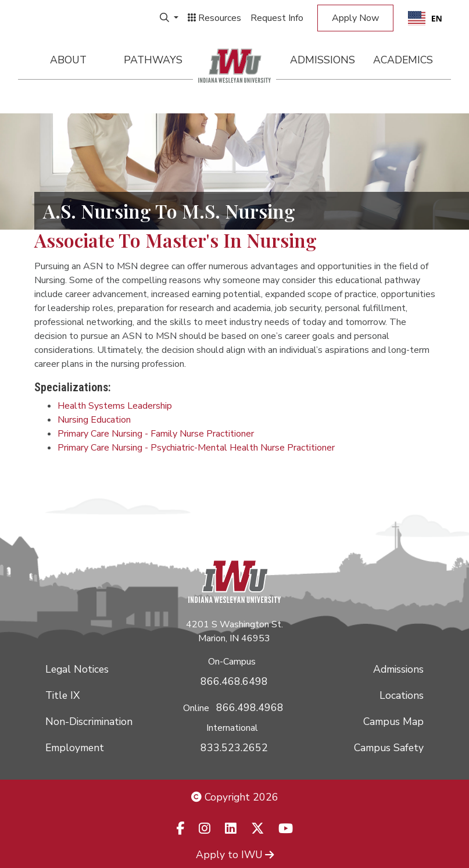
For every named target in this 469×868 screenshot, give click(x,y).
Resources (214, 18)
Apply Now (355, 18)
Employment (75, 748)
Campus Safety (389, 748)
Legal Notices (77, 669)
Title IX (62, 695)
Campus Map (393, 721)
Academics (403, 60)
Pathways (153, 60)
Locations (402, 695)
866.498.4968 (250, 708)
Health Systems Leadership (115, 406)
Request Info (277, 18)
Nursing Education (94, 420)
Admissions (323, 60)
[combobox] (425, 18)
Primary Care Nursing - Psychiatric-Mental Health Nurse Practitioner (196, 448)
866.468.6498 (234, 681)
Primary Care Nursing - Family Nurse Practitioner (156, 434)
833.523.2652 (234, 748)
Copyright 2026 (235, 797)
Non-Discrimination (89, 721)
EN (425, 18)
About (68, 60)
